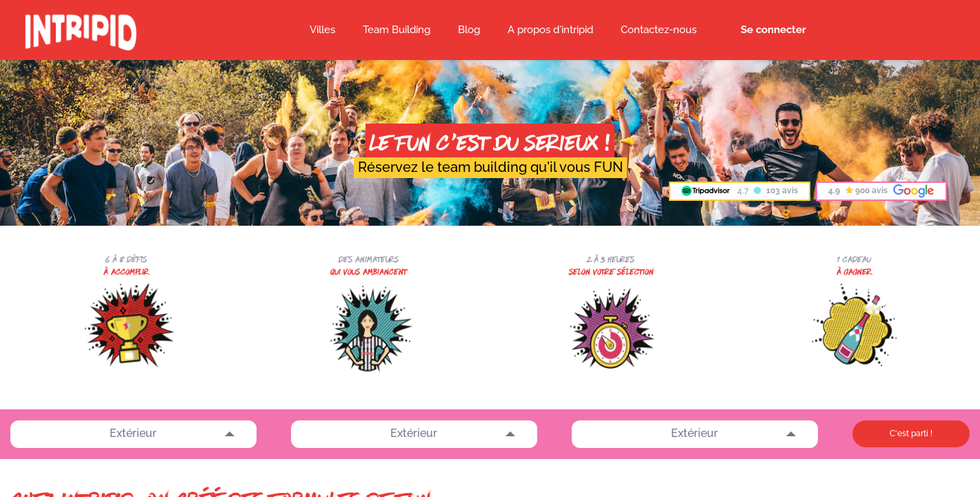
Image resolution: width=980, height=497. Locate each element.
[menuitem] (469, 30)
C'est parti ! (911, 433)
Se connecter (773, 30)
